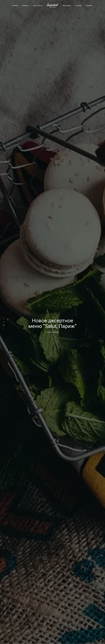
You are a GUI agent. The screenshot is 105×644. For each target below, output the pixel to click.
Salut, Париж (38, 6)
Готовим (89, 6)
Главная (15, 6)
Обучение (78, 6)
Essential (26, 6)
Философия (67, 6)
